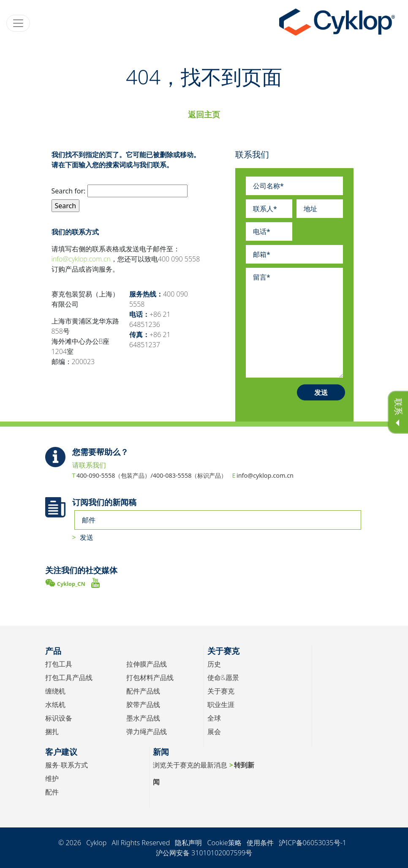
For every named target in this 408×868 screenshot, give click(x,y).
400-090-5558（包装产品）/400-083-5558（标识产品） (152, 475)
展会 (214, 732)
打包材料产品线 (150, 678)
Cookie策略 (224, 843)
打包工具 (59, 664)
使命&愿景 (223, 678)
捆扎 (52, 732)
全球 (214, 718)
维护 (52, 778)
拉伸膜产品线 (147, 664)
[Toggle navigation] (18, 23)
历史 (214, 664)
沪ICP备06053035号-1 (313, 843)
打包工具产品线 (69, 678)
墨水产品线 (143, 718)
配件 (52, 792)
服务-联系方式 (67, 765)
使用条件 (260, 843)
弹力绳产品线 (147, 732)
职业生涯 (221, 705)
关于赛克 (221, 691)
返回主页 (204, 114)
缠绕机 (55, 691)
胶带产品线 (143, 705)
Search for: (69, 191)
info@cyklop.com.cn (81, 259)
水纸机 (55, 705)
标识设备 (59, 718)
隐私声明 (188, 843)
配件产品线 (143, 691)
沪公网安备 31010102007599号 (204, 853)
